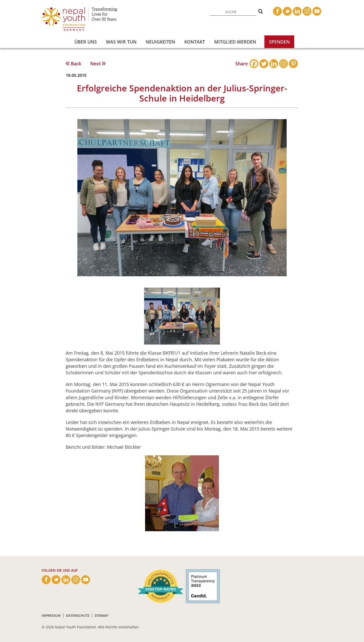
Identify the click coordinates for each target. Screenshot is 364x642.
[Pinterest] (293, 64)
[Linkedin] (274, 64)
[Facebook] (254, 64)
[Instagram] (283, 64)
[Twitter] (264, 64)
